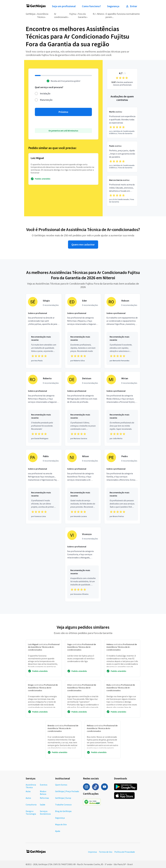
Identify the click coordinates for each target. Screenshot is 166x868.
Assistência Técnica (43, 15)
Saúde (43, 805)
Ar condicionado (61, 15)
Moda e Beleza (43, 793)
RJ (94, 14)
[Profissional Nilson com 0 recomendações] (83, 487)
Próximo (63, 112)
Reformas (44, 798)
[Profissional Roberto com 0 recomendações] (44, 409)
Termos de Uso (106, 852)
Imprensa (92, 852)
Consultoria (31, 805)
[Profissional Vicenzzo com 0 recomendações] (83, 564)
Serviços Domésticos (45, 812)
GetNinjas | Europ (63, 798)
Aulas (28, 791)
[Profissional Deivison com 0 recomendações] (83, 409)
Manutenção (46, 100)
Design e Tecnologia (31, 812)
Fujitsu (73, 14)
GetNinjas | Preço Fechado (67, 791)
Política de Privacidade (125, 852)
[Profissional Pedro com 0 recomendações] (122, 487)
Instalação (45, 93)
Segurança (113, 6)
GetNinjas (31, 14)
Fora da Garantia (82, 15)
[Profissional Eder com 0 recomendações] (83, 331)
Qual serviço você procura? (49, 87)
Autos (28, 798)
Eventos (44, 785)
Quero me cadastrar (83, 245)
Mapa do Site (61, 824)
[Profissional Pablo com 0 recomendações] (44, 487)
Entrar (131, 6)
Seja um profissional (64, 6)
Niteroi (101, 14)
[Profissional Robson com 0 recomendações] (122, 331)
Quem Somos (61, 785)
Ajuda (58, 831)
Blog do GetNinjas (63, 811)
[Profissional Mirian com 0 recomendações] (122, 409)
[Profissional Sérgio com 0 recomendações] (44, 331)
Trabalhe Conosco (63, 805)
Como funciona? (91, 6)
